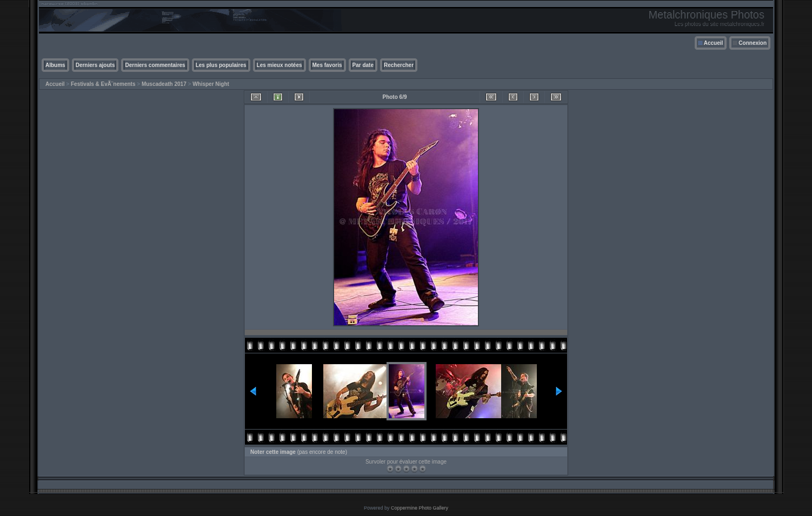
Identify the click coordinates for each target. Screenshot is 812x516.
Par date (363, 65)
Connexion (753, 43)
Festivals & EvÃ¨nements (103, 84)
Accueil (714, 43)
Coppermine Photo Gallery (420, 508)
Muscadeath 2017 (164, 84)
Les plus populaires (221, 65)
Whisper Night (211, 84)
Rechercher (399, 65)
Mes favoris (327, 65)
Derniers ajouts (95, 65)
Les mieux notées (279, 65)
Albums (55, 65)
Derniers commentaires (155, 65)
